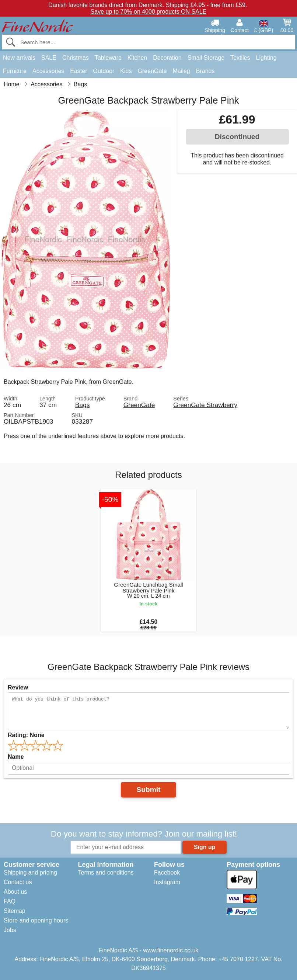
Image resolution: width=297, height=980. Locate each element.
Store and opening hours (36, 920)
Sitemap (15, 911)
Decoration (167, 58)
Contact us (18, 882)
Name (16, 757)
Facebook (167, 873)
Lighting (266, 58)
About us (15, 892)
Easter (78, 71)
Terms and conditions (106, 873)
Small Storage (206, 58)
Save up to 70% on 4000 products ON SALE (149, 12)
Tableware (108, 58)
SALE (49, 58)
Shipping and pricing (30, 873)
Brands (205, 71)
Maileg (181, 71)
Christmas (76, 58)
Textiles (240, 58)
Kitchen (137, 58)
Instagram (167, 882)
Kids (126, 71)
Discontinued (237, 137)
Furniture (15, 71)
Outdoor (104, 71)
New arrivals (19, 58)
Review (18, 687)
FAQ (10, 901)
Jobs (10, 930)
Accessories (48, 71)
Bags (82, 405)
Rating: (26, 735)
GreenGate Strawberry (205, 405)
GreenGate (152, 71)
